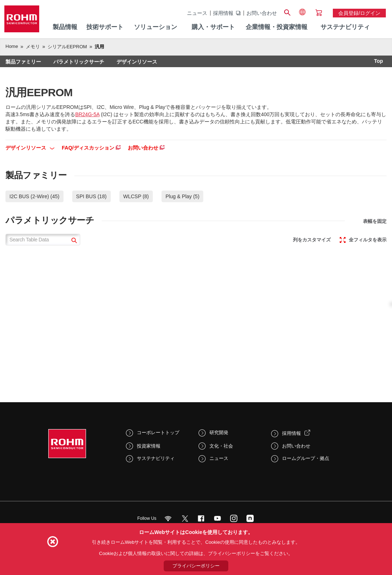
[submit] (73, 241)
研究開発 (219, 433)
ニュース (197, 13)
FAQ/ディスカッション (91, 148)
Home (12, 46)
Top (378, 61)
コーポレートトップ (158, 433)
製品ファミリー (23, 62)
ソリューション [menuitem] (156, 27)
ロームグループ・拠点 (306, 458)
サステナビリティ (156, 458)
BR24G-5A (87, 114)
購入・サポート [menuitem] (213, 27)
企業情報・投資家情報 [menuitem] (277, 27)
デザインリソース (137, 62)
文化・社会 (221, 446)
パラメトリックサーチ (79, 62)
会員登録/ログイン (359, 13)
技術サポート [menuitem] (105, 27)
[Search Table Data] (43, 240)
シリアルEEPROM (67, 47)
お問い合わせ (262, 13)
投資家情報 (149, 446)
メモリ (33, 47)
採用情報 (223, 13)
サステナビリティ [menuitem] (345, 27)
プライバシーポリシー (196, 566)
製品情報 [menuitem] (65, 27)
